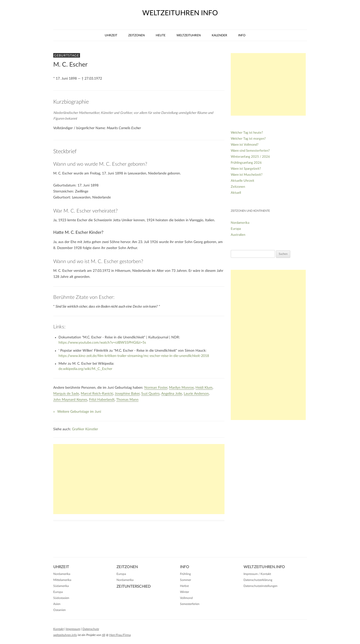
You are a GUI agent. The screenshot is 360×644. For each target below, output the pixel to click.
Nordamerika (240, 223)
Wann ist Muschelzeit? (247, 175)
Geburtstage (67, 56)
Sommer (185, 580)
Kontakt (58, 629)
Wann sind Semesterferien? (250, 151)
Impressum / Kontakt (257, 574)
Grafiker (78, 429)
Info (242, 35)
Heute (161, 35)
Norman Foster (156, 388)
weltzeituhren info (180, 13)
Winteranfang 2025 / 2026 (250, 157)
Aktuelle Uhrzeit (242, 181)
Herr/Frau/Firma (120, 635)
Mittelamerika (62, 580)
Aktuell (236, 193)
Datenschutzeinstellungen (260, 586)
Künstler (92, 429)
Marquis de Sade (66, 394)
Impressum (73, 629)
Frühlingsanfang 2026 (246, 163)
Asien (57, 604)
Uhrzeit (111, 35)
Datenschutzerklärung (258, 580)
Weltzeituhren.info (264, 567)
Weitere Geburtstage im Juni (79, 412)
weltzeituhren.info (65, 635)
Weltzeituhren (189, 35)
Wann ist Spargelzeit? (246, 169)
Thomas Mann (127, 400)
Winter (184, 592)
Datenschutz (91, 629)
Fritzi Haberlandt (102, 400)
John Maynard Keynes (70, 400)
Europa (236, 229)
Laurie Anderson (196, 394)
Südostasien (61, 598)
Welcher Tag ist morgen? (248, 139)
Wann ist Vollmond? (245, 145)
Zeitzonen (136, 35)
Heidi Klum (204, 388)
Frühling (185, 574)
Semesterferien (190, 604)
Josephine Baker (127, 394)
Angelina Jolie (172, 394)
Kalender (219, 35)
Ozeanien (59, 610)
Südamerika (61, 586)
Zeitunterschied (133, 587)
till (104, 635)
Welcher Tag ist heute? (247, 133)
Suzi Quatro (150, 394)
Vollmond (186, 598)
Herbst (184, 586)
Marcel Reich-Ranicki (97, 394)
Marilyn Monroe (181, 388)
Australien (238, 235)
